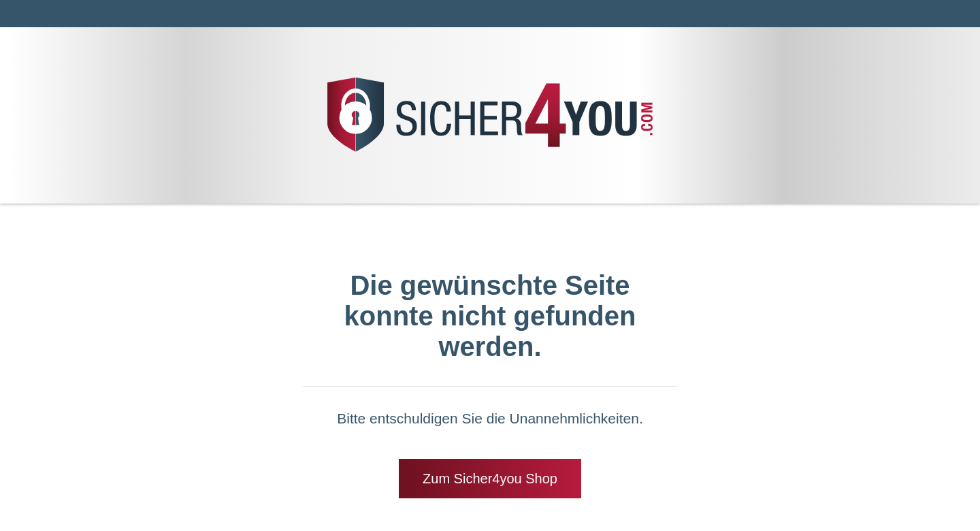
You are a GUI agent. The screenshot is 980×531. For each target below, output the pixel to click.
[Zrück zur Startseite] (490, 151)
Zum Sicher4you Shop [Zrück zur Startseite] (490, 479)
